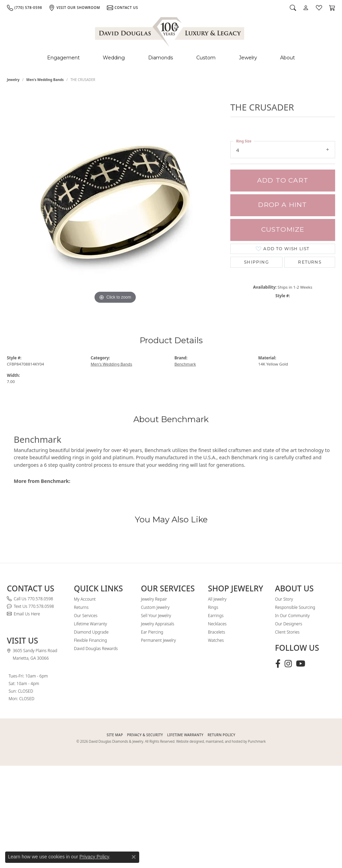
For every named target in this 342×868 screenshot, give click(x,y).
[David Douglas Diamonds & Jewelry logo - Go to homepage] (170, 31)
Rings (213, 607)
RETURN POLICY (222, 735)
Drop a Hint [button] (283, 205)
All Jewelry (217, 599)
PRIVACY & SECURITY (145, 735)
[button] (293, 8)
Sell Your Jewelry (156, 616)
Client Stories (287, 632)
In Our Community (292, 616)
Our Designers (289, 624)
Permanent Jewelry (158, 640)
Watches (216, 640)
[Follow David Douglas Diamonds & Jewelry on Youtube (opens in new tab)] (301, 664)
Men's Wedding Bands (45, 80)
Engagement (63, 58)
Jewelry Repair (154, 599)
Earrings (216, 616)
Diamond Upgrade (91, 632)
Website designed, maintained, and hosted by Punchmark (221, 741)
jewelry (13, 80)
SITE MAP (115, 735)
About (288, 58)
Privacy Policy (94, 857)
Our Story (284, 599)
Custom (206, 58)
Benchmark (185, 364)
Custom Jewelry (155, 607)
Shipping (256, 262)
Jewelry (248, 58)
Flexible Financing (90, 640)
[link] (24, 8)
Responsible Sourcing (295, 607)
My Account (85, 599)
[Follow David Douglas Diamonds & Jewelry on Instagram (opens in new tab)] (288, 664)
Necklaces (217, 624)
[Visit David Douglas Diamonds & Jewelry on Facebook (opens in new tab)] (278, 664)
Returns (310, 262)
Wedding (114, 58)
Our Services (86, 616)
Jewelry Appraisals (158, 624)
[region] (115, 202)
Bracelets (217, 632)
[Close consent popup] (134, 857)
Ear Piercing (152, 632)
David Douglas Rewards (96, 649)
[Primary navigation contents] (171, 58)
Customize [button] (283, 229)
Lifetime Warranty (90, 624)
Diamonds (161, 58)
